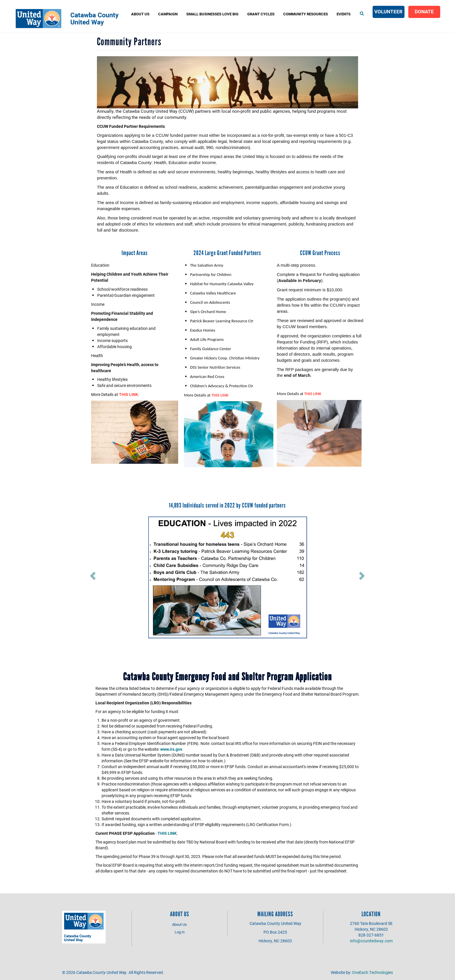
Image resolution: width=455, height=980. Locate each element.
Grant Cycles (261, 14)
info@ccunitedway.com (371, 941)
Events (344, 14)
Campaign (168, 14)
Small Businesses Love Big (212, 14)
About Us (140, 14)
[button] (117, 574)
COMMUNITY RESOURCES (306, 14)
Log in (180, 932)
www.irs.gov (171, 749)
